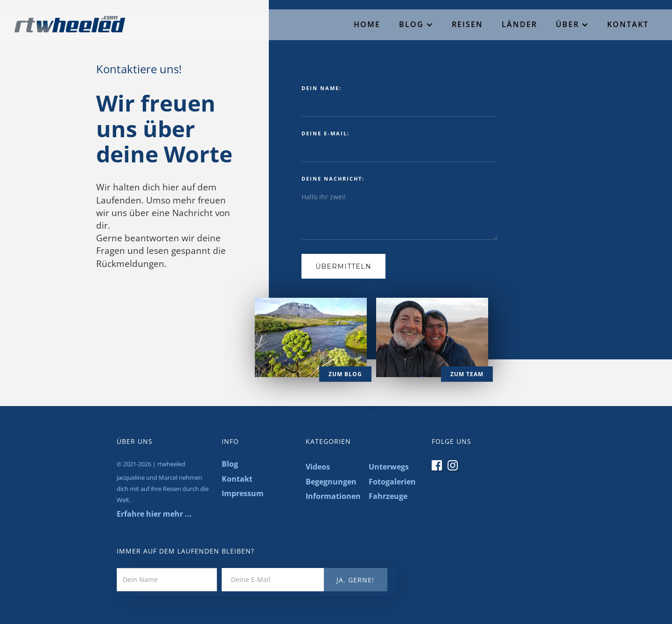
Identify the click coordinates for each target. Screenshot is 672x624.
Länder (519, 24)
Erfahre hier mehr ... (154, 514)
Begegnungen (331, 482)
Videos (318, 467)
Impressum (243, 493)
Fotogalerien (392, 482)
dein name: (322, 88)
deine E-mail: (325, 133)
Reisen (467, 24)
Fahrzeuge (388, 496)
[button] (416, 25)
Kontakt (628, 24)
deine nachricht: (333, 179)
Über (567, 24)
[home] (63, 21)
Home (367, 24)
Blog (411, 24)
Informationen (332, 496)
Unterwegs (389, 467)
